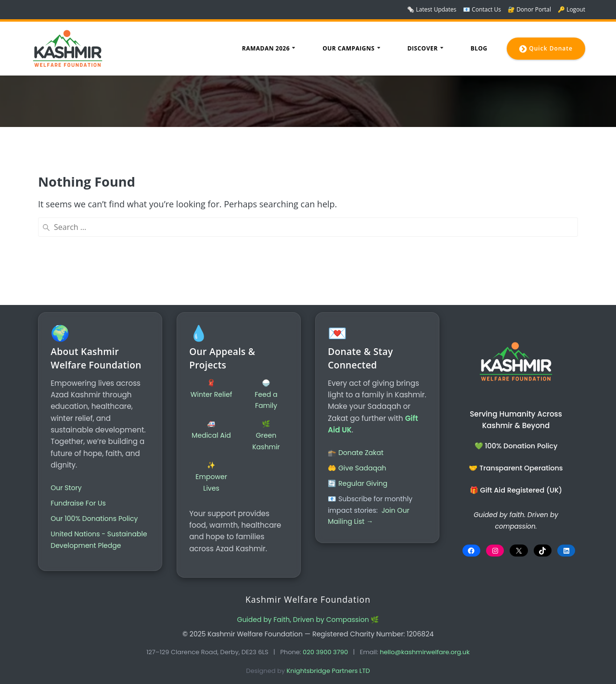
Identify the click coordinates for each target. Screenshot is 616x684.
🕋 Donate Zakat (357, 448)
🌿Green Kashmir (266, 431)
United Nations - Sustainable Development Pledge (96, 541)
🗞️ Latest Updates (432, 9)
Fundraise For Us (79, 498)
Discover (422, 48)
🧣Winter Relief (212, 384)
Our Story (67, 483)
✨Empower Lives (212, 472)
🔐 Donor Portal (529, 9)
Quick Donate (546, 49)
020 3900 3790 (325, 652)
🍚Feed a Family (266, 390)
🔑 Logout (571, 9)
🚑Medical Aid (212, 425)
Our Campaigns (348, 48)
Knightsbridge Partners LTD (328, 671)
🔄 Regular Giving (359, 479)
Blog (479, 48)
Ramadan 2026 (266, 48)
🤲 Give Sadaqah (358, 463)
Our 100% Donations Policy (96, 514)
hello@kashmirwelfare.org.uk (425, 652)
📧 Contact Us (482, 9)
